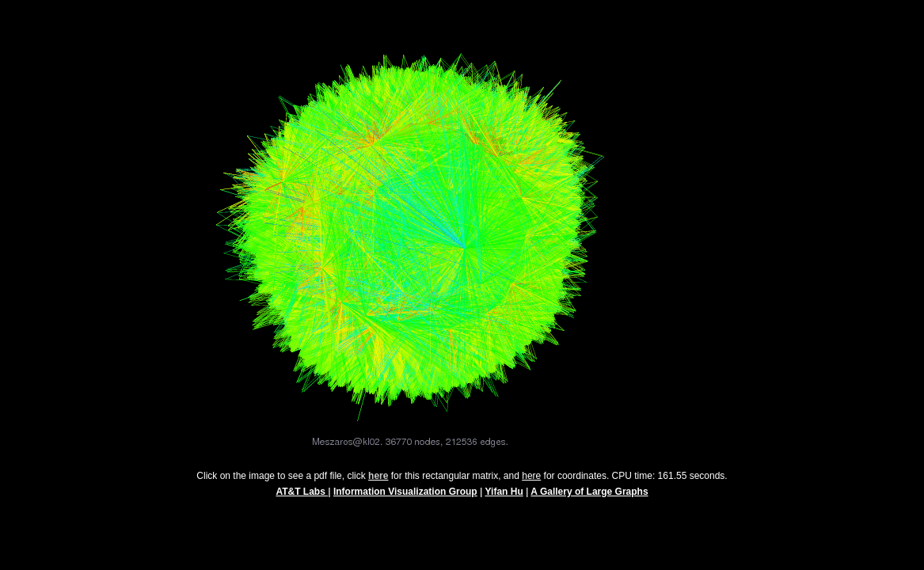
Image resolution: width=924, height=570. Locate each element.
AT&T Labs (302, 499)
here (531, 483)
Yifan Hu (504, 499)
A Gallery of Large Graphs (589, 499)
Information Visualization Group (405, 499)
